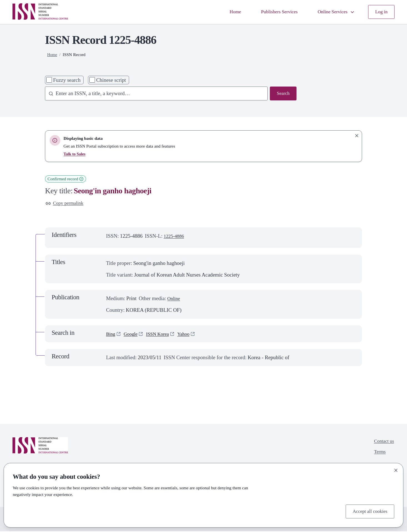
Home (226, 12)
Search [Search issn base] (282, 94)
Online (174, 299)
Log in (381, 12)
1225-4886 (175, 237)
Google (132, 335)
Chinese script (111, 80)
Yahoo (189, 335)
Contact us (383, 443)
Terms (378, 454)
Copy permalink (66, 204)
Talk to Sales (75, 154)
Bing (111, 335)
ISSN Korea (162, 335)
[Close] (396, 469)
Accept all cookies (368, 511)
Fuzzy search (67, 80)
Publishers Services (272, 12)
